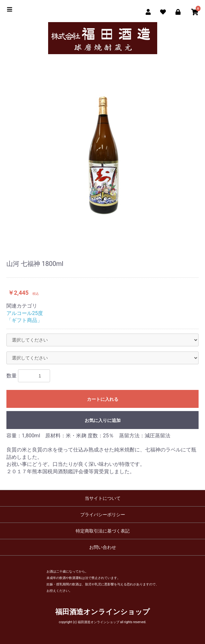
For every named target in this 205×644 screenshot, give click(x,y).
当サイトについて (103, 498)
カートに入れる (103, 399)
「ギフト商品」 (24, 320)
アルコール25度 (25, 313)
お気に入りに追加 (103, 420)
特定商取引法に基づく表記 (103, 531)
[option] (103, 153)
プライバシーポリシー (103, 515)
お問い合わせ (103, 547)
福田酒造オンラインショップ (103, 612)
